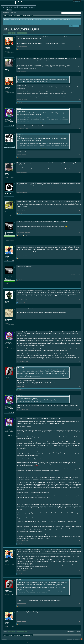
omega (7, 69)
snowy (7, 145)
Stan (6, 212)
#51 (79, 277)
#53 (79, 318)
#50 (79, 255)
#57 (79, 541)
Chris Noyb (8, 119)
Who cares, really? (10, 240)
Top (79, 639)
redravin (7, 378)
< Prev (10, 33)
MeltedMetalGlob (25, 31)
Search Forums (6, 12)
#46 (79, 172)
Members (15, 10)
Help (74, 639)
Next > (25, 33)
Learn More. (66, 20)
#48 (79, 210)
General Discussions (13, 31)
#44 (79, 128)
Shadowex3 (8, 194)
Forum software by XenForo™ (16, 641)
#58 (79, 571)
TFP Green (4, 639)
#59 (79, 603)
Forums (9, 10)
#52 (79, 300)
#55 (79, 387)
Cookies (71, 26)
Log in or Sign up (77, 1)
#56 (79, 410)
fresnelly (7, 174)
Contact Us (70, 639)
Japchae (7, 301)
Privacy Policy (79, 641)
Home (4, 10)
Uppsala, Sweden (10, 53)
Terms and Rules (73, 641)
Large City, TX (11, 125)
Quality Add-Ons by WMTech (15, 642)
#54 (79, 361)
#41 (79, 46)
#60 (79, 621)
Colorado (12, 216)
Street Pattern (8, 319)
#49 (79, 232)
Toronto (12, 177)
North (13, 382)
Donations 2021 (76, 26)
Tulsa (13, 260)
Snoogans (8, 47)
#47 (79, 192)
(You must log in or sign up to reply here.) (73, 632)
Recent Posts (13, 12)
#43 (79, 100)
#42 (79, 71)
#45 (79, 154)
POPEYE (7, 257)
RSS (81, 639)
